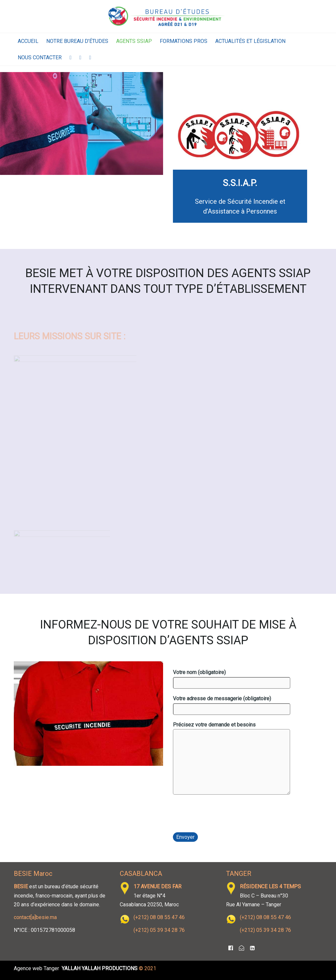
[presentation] (223, 816)
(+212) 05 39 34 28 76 (159, 930)
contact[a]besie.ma (35, 917)
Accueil (28, 41)
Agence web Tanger (36, 968)
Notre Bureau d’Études (77, 41)
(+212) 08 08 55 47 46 (159, 917)
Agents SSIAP (134, 41)
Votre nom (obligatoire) (232, 679)
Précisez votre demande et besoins (231, 760)
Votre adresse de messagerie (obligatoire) (232, 705)
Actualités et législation (250, 41)
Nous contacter (40, 57)
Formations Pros (184, 41)
